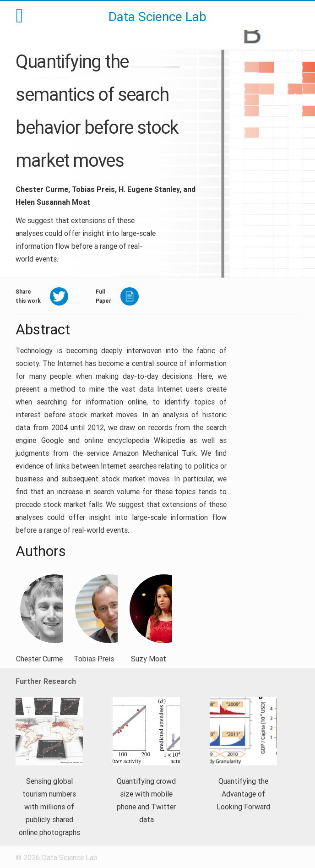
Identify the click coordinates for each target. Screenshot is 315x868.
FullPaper (103, 296)
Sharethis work (28, 296)
